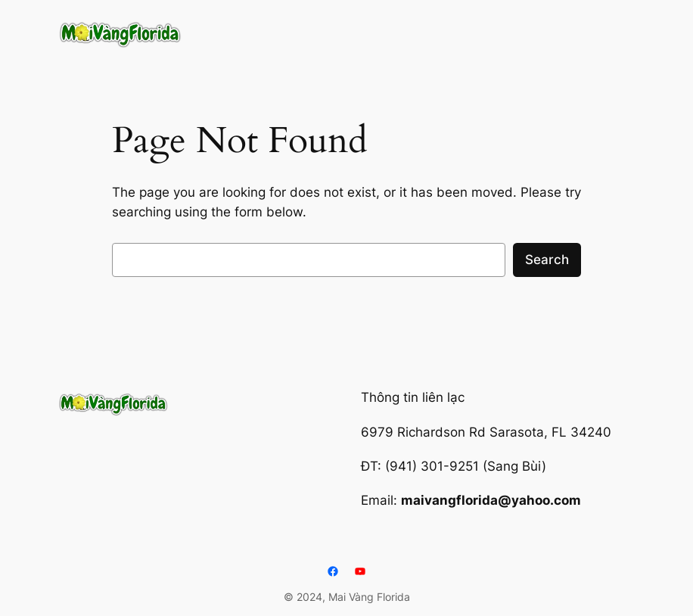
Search (547, 260)
